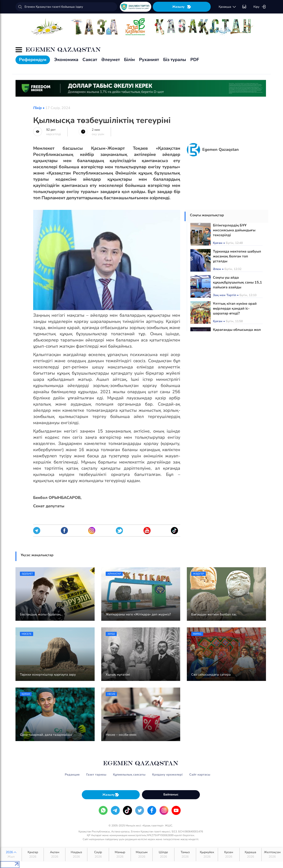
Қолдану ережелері (167, 775)
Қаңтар (33, 855)
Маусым (142, 855)
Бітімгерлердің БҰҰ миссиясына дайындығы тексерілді (234, 230)
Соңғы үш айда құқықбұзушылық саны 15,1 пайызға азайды (237, 282)
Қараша (250, 855)
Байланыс (171, 794)
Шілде (163, 855)
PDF (195, 60)
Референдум (33, 60)
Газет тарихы (96, 775)
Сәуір (98, 855)
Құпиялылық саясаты (129, 775)
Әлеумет (111, 60)
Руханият (149, 60)
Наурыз (76, 855)
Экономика (66, 60)
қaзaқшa (228, 7)
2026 (11, 855)
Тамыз (185, 855)
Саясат (90, 60)
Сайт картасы (200, 775)
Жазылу (182, 7)
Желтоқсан (272, 855)
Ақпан (54, 855)
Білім (129, 60)
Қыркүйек (207, 855)
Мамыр (120, 855)
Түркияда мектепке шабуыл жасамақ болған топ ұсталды (237, 256)
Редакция (72, 775)
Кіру (260, 7)
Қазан (229, 855)
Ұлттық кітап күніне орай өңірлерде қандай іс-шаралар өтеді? (235, 308)
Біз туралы (175, 60)
